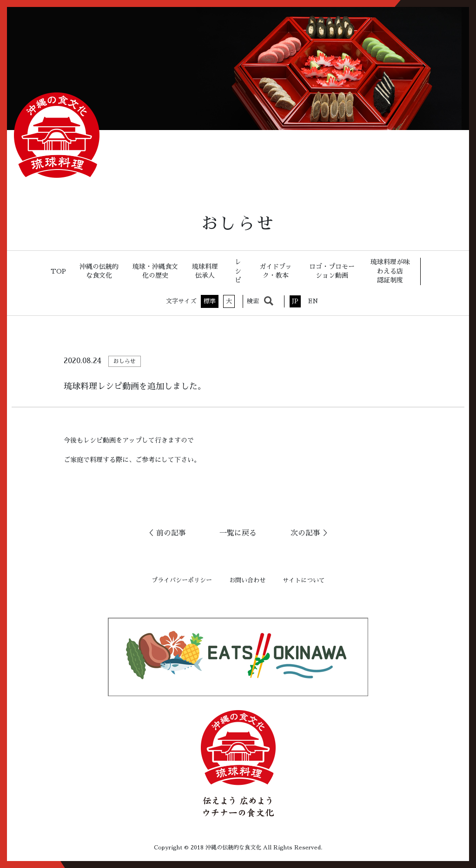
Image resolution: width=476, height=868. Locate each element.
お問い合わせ (247, 580)
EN (313, 301)
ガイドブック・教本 (276, 271)
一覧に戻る (238, 533)
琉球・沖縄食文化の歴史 (155, 271)
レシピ (238, 271)
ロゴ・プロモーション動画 (332, 271)
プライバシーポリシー (182, 580)
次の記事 (305, 533)
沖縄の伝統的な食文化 (99, 271)
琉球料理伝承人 (205, 271)
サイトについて (304, 580)
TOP (58, 271)
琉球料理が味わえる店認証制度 (390, 271)
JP (295, 301)
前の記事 (171, 533)
